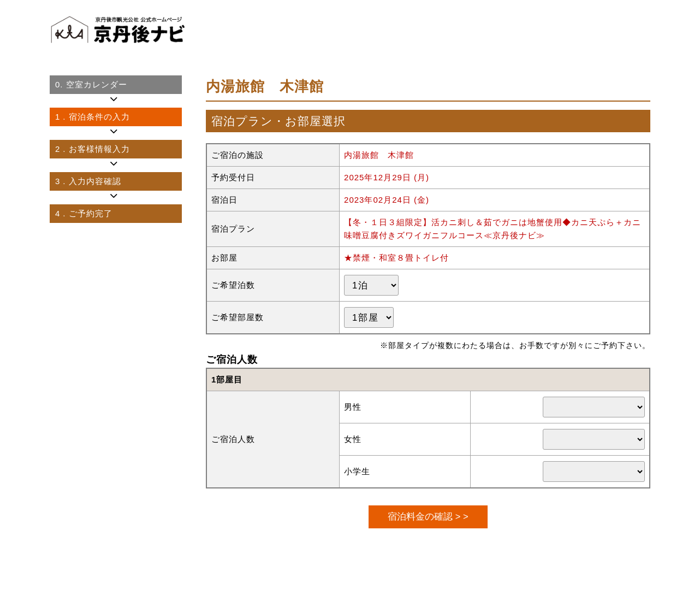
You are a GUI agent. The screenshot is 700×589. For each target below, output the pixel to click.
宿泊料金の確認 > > (428, 516)
